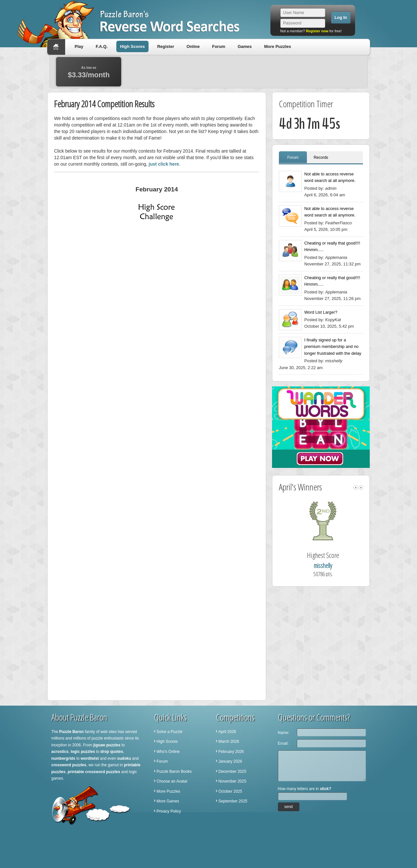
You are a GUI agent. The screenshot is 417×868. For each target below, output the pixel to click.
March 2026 (229, 741)
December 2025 (232, 771)
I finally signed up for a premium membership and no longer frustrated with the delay (333, 347)
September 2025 (233, 801)
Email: (283, 743)
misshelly (331, 566)
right (361, 488)
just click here (164, 164)
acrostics (60, 752)
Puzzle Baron (72, 732)
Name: (284, 733)
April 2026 (227, 732)
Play (79, 46)
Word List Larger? (321, 312)
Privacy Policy (169, 811)
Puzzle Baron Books (174, 771)
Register (165, 46)
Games (244, 46)
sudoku (124, 758)
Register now (317, 31)
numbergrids (63, 758)
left (356, 488)
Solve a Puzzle (170, 732)
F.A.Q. (102, 46)
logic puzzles (83, 752)
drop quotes (112, 752)
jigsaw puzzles (107, 745)
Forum (219, 46)
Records (321, 157)
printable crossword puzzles (94, 772)
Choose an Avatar (172, 781)
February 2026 (231, 752)
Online (193, 46)
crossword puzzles (69, 765)
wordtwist (90, 758)
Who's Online (168, 752)
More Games (168, 801)
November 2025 (232, 781)
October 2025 (230, 791)
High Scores (133, 46)
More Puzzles (278, 46)
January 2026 (230, 761)
